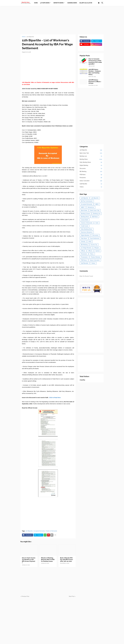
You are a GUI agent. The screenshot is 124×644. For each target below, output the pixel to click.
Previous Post (25, 596)
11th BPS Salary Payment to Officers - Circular (95, 82)
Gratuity (83, 242)
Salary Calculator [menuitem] (86, 3)
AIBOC (83, 207)
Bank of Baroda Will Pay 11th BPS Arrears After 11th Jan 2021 (66, 560)
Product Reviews (95, 257)
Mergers (97, 248)
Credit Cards (85, 226)
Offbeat (83, 251)
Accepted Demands (39, 531)
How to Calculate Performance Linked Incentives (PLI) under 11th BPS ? (95, 61)
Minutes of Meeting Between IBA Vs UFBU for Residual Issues (48, 560)
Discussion (91, 169)
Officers (90, 251)
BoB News (95, 217)
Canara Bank (85, 220)
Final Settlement (95, 238)
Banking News (91, 159)
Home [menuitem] (36, 3)
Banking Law (91, 156)
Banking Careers (86, 214)
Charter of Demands (51, 531)
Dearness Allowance (87, 232)
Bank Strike (84, 210)
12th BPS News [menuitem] (45, 3)
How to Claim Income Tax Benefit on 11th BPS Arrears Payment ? (29, 560)
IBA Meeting (91, 172)
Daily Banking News (91, 162)
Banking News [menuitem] (72, 3)
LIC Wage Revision (86, 248)
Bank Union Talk (91, 153)
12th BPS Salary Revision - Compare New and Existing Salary (95, 72)
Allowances (91, 207)
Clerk (97, 223)
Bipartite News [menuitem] (59, 3)
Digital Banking (91, 165)
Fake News (84, 238)
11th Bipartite (30, 37)
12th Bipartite (91, 150)
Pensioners (91, 178)
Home (24, 37)
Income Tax (94, 245)
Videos (91, 187)
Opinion (98, 251)
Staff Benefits (91, 184)
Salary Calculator (91, 181)
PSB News (91, 175)
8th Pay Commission (87, 201)
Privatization (84, 257)
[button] (99, 3)
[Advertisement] (62, 20)
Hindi (90, 242)
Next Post (72, 596)
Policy (92, 254)
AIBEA (97, 204)
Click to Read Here (55, 398)
